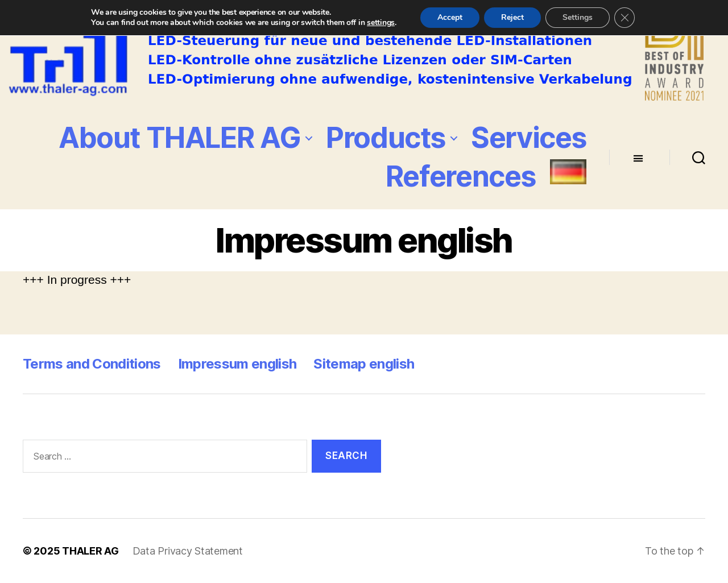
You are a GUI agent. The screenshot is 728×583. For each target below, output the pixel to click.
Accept (450, 17)
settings (381, 23)
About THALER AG (179, 138)
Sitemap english (364, 364)
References (461, 176)
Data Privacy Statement (188, 551)
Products (386, 138)
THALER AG (90, 551)
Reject (512, 17)
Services (529, 138)
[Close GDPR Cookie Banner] (624, 18)
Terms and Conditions (92, 364)
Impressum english (237, 364)
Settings (578, 17)
